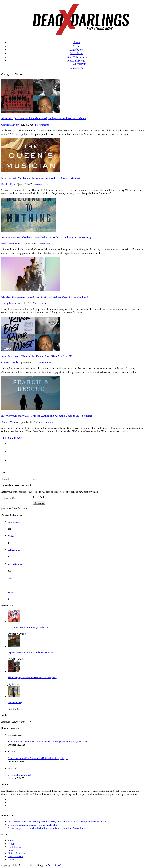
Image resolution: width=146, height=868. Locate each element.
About (76, 46)
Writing (11, 536)
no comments (42, 125)
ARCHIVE (79, 64)
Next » (19, 437)
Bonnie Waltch (9, 422)
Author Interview (14, 550)
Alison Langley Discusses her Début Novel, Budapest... (32, 678)
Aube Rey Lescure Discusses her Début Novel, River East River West (38, 356)
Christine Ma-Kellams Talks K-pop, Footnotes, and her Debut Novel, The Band (45, 297)
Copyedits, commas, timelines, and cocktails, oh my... (32, 653)
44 (15, 437)
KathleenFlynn (9, 184)
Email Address (40, 497)
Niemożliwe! (54, 865)
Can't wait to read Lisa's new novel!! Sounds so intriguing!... (38, 758)
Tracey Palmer (9, 303)
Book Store (76, 53)
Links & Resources (76, 57)
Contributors (76, 50)
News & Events (76, 61)
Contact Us (76, 68)
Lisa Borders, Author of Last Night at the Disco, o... (31, 628)
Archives (6, 722)
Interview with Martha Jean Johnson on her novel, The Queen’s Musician (41, 178)
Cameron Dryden (10, 125)
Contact (12, 860)
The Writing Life (14, 522)
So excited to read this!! (19, 775)
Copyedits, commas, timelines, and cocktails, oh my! (34, 825)
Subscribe (39, 503)
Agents (10, 592)
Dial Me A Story (15, 703)
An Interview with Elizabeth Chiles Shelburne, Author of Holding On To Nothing (46, 237)
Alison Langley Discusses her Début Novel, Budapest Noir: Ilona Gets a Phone (44, 118)
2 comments (44, 244)
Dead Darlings (28, 865)
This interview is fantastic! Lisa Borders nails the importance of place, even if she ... (49, 742)
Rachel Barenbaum (11, 244)
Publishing (12, 578)
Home (76, 42)
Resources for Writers (15, 564)
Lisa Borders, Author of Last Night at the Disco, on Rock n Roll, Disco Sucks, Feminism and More (57, 822)
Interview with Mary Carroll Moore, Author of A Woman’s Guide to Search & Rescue (47, 416)
